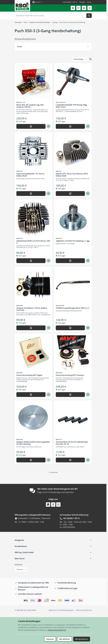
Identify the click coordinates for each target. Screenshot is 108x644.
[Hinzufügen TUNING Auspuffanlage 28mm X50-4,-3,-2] (70, 328)
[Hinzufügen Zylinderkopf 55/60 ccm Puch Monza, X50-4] (31, 261)
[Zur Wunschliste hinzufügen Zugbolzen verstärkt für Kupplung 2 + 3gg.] (88, 261)
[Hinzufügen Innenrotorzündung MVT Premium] (70, 395)
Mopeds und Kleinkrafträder (40, 22)
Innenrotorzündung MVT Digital (29, 375)
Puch (26, 22)
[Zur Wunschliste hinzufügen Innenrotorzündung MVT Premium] (88, 395)
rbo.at (89, 2)
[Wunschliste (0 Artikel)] (78, 8)
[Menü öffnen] (90, 8)
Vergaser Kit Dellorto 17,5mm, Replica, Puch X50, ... (32, 309)
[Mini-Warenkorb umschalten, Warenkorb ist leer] (84, 8)
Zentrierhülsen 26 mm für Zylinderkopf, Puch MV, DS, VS (72, 443)
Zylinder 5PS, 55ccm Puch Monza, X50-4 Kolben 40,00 (72, 175)
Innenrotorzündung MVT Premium (70, 375)
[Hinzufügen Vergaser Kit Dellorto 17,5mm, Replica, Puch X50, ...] (31, 328)
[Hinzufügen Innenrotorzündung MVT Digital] (31, 395)
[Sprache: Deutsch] (37, 2)
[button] (53, 540)
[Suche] (89, 16)
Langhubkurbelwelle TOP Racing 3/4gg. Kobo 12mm (72, 106)
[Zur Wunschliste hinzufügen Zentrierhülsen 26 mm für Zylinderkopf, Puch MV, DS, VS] (88, 460)
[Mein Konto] (73, 8)
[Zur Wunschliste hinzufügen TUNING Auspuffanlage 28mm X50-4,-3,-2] (88, 328)
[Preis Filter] (53, 47)
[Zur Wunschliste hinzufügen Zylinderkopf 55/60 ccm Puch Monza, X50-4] (48, 261)
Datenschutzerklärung (84, 610)
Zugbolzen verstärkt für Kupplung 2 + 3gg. (73, 241)
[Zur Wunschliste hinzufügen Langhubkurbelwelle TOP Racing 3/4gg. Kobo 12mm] (88, 126)
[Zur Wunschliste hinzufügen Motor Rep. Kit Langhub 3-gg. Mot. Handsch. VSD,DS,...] (48, 126)
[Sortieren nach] (80, 59)
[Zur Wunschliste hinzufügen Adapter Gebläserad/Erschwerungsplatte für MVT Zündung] (48, 460)
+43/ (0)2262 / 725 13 (70, 2)
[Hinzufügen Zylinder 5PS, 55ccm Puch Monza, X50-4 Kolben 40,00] (70, 194)
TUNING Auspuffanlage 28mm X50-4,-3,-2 (73, 308)
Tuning (55, 22)
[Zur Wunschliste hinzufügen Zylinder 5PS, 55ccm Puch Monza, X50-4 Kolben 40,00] (88, 194)
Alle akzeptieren (82, 639)
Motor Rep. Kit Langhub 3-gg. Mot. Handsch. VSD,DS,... (30, 106)
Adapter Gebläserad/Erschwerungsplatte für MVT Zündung (33, 443)
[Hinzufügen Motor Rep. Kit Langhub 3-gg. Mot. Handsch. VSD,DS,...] (31, 126)
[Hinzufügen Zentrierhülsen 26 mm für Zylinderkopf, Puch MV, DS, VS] (70, 460)
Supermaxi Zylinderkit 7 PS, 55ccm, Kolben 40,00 (31, 175)
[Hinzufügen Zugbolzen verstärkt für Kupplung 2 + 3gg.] (70, 261)
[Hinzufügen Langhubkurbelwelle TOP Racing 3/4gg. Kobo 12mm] (70, 126)
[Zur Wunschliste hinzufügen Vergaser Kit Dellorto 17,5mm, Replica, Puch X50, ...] (48, 328)
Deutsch (20, 569)
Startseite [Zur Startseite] (18, 22)
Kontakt (82, 2)
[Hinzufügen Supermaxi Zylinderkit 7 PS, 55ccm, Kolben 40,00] (31, 194)
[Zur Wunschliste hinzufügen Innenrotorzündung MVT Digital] (48, 395)
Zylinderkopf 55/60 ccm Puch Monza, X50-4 (33, 242)
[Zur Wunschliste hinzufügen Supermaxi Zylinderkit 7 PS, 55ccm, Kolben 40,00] (48, 194)
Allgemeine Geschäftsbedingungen (61, 610)
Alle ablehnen (65, 639)
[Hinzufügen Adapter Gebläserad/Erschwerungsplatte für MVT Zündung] (31, 460)
